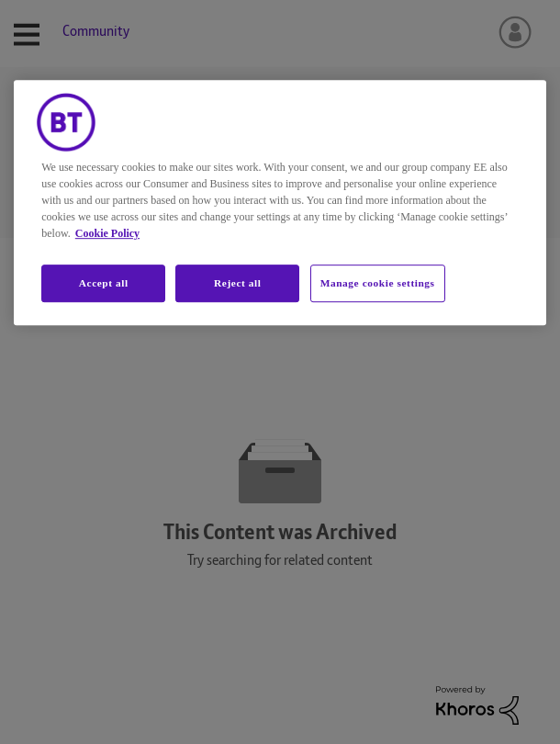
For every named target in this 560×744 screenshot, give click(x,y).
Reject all (237, 283)
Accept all (104, 283)
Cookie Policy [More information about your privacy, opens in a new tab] (107, 233)
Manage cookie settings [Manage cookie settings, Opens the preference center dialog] (378, 283)
